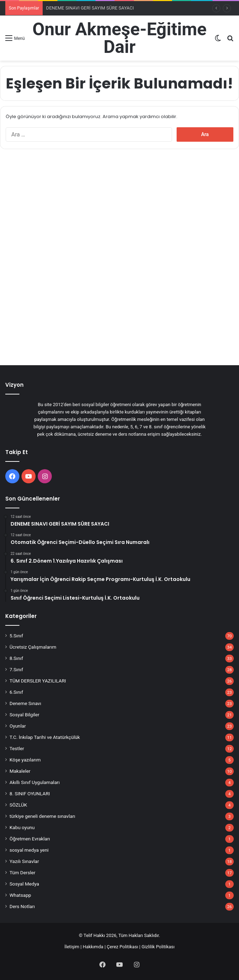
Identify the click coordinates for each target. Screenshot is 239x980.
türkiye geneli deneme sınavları (42, 816)
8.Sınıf (16, 658)
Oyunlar (18, 726)
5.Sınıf (16, 636)
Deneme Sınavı (25, 703)
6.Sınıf (16, 692)
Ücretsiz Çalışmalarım (33, 647)
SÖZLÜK (18, 805)
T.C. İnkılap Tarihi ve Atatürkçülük (45, 737)
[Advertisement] (119, 204)
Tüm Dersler (22, 872)
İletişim (72, 947)
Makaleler (20, 771)
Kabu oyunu (22, 827)
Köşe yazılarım (25, 760)
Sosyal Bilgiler (24, 715)
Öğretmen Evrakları (30, 839)
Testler (17, 748)
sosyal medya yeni (29, 850)
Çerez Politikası (122, 947)
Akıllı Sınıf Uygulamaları (35, 782)
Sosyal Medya (24, 884)
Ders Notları (22, 906)
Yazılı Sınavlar (24, 861)
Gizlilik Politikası (158, 947)
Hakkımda (93, 947)
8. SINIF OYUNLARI (30, 794)
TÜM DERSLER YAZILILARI (38, 681)
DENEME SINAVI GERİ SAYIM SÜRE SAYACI (90, 8)
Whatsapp (20, 895)
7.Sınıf (16, 669)
